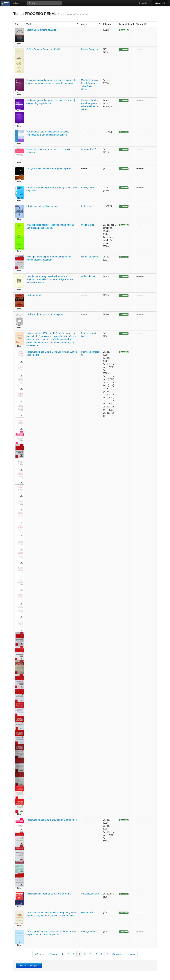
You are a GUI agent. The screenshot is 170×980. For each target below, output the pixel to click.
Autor (91, 24)
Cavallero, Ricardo (90, 894)
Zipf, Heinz (86, 206)
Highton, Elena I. (89, 913)
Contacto (143, 3)
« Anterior (53, 954)
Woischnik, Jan (88, 276)
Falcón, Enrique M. (90, 49)
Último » (131, 954)
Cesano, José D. (89, 149)
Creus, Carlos (88, 225)
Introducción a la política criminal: (42, 206)
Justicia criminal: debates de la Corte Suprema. (49, 894)
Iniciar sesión (160, 3)
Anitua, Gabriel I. (89, 932)
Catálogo (18, 3)
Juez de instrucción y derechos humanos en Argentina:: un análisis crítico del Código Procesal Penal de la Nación (50, 279)
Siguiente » (118, 954)
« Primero (39, 954)
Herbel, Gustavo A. (90, 257)
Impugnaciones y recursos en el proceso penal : (49, 168)
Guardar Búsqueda (29, 966)
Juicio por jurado (34, 295)
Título (52, 24)
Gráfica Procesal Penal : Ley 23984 (43, 49)
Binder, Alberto (88, 187)
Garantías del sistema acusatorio (42, 30)
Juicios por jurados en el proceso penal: (45, 314)
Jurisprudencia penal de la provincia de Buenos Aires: (52, 820)
